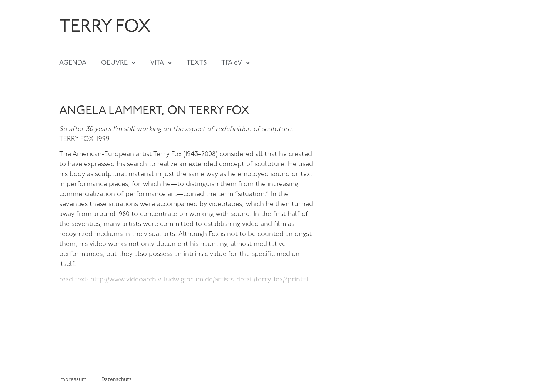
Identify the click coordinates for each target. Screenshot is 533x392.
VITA (161, 63)
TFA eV (236, 63)
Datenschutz (116, 380)
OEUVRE (118, 63)
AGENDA (73, 63)
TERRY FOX (105, 27)
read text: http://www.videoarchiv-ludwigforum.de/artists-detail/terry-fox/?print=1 (184, 280)
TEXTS (197, 63)
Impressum (73, 380)
